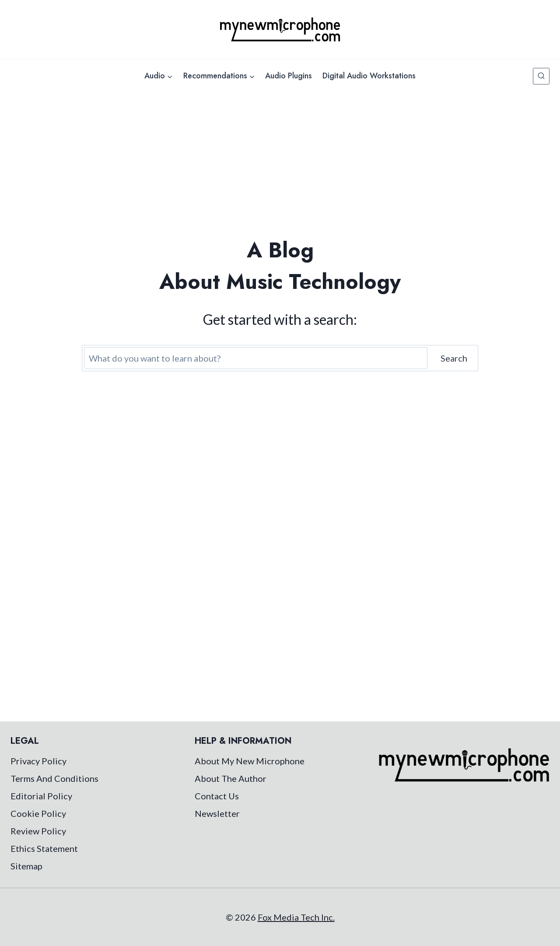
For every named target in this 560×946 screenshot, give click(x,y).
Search (454, 358)
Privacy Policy (38, 761)
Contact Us (217, 796)
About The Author (231, 778)
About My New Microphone (250, 761)
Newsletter (217, 813)
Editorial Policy (41, 796)
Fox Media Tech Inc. (296, 917)
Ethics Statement (44, 848)
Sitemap (26, 866)
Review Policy (38, 831)
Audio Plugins (289, 76)
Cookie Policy (38, 813)
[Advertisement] (280, 158)
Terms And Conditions (54, 778)
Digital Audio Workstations (369, 76)
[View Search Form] (541, 76)
